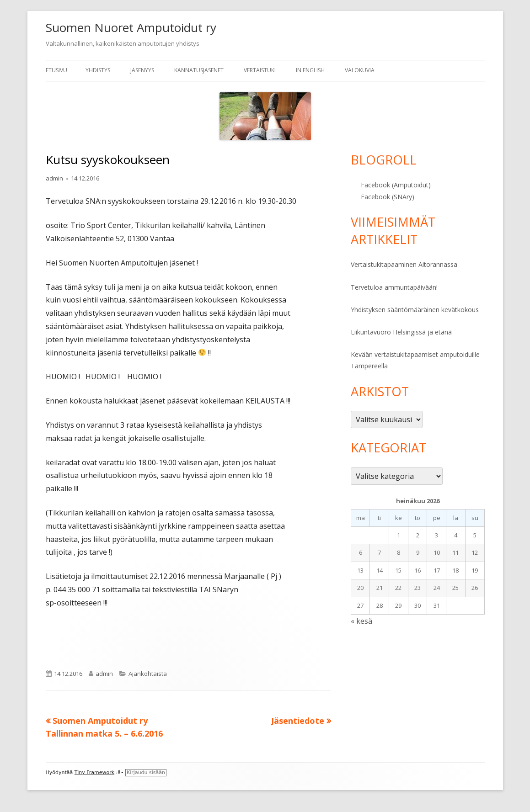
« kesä (361, 621)
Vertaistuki (260, 70)
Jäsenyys (142, 70)
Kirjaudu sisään (146, 772)
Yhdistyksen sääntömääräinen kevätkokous (415, 310)
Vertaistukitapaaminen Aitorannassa (404, 264)
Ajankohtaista (148, 674)
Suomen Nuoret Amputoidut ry (131, 27)
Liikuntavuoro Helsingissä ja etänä (401, 332)
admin (54, 178)
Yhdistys (98, 70)
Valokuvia (360, 70)
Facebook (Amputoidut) (396, 185)
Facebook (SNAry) (388, 197)
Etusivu (56, 70)
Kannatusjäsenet (199, 70)
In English (310, 70)
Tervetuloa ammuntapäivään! (394, 287)
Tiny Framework (94, 772)
